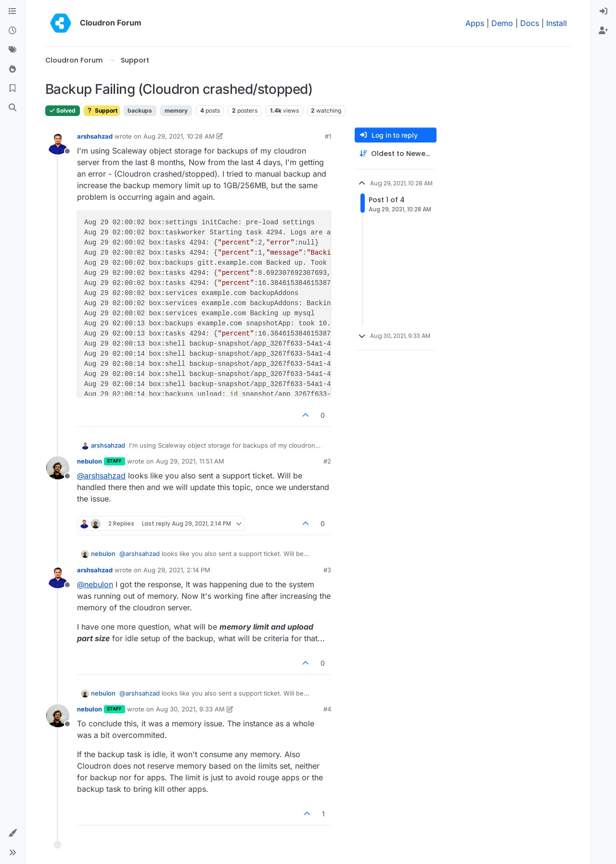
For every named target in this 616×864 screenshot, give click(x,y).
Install (557, 23)
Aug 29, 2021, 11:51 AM (190, 461)
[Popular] (13, 69)
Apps (475, 23)
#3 (327, 570)
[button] (13, 833)
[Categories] (13, 12)
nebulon (90, 461)
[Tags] (13, 50)
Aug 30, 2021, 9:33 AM (190, 709)
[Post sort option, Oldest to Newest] (396, 154)
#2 (327, 461)
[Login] (603, 12)
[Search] (13, 108)
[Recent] (13, 31)
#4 (327, 709)
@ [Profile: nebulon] (95, 584)
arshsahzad (95, 136)
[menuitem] (603, 12)
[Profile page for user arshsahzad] (58, 143)
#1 (328, 136)
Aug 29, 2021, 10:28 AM (179, 136)
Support (102, 110)
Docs (530, 23)
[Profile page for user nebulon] (58, 468)
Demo (502, 23)
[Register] (603, 31)
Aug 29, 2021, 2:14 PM (177, 570)
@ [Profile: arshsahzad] (101, 476)
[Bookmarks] (13, 89)
